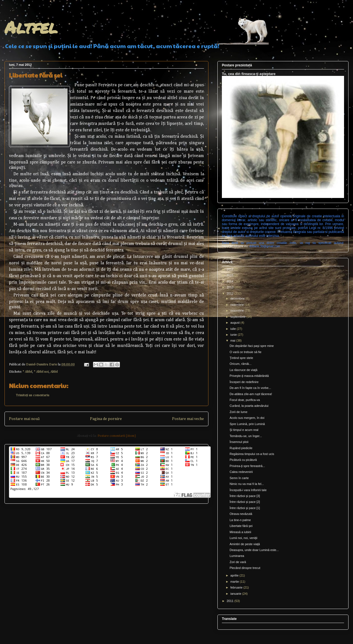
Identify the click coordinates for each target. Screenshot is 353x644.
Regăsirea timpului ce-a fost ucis (252, 454)
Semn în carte (239, 478)
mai (233, 340)
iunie (234, 335)
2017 (231, 269)
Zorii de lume (238, 412)
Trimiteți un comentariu (33, 395)
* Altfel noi (41, 372)
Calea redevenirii (241, 472)
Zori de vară (238, 562)
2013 (231, 287)
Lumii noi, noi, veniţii (243, 538)
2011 (231, 601)
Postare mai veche (188, 419)
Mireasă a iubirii (240, 532)
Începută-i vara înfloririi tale (248, 490)
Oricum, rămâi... (240, 364)
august (235, 323)
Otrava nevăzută (241, 514)
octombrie (237, 311)
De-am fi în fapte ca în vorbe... (250, 388)
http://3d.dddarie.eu (235, 246)
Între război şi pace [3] (245, 496)
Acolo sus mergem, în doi (247, 418)
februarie (237, 587)
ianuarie (236, 594)
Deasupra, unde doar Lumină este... (254, 550)
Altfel (31, 27)
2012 (231, 293)
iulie (234, 329)
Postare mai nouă (24, 419)
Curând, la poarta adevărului (249, 406)
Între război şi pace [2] (245, 502)
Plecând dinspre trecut (245, 568)
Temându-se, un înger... (246, 436)
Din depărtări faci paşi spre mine (252, 346)
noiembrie (237, 305)
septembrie (238, 317)
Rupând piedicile (241, 448)
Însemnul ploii (239, 442)
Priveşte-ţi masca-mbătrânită (249, 376)
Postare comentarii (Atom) (117, 436)
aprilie (235, 575)
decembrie (238, 298)
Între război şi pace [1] (245, 508)
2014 (231, 281)
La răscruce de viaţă (243, 370)
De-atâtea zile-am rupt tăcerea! (251, 394)
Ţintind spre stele (241, 358)
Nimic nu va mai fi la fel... (247, 484)
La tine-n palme (240, 520)
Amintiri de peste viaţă (245, 544)
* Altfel (27, 372)
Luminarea (237, 556)
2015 (231, 275)
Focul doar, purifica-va (245, 400)
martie (235, 582)
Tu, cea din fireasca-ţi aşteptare (249, 74)
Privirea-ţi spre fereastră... (247, 466)
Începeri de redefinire (244, 382)
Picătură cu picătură (243, 460)
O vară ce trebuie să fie (245, 352)
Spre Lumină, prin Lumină (247, 424)
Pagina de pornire (106, 419)
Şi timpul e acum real (244, 430)
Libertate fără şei (241, 526)
